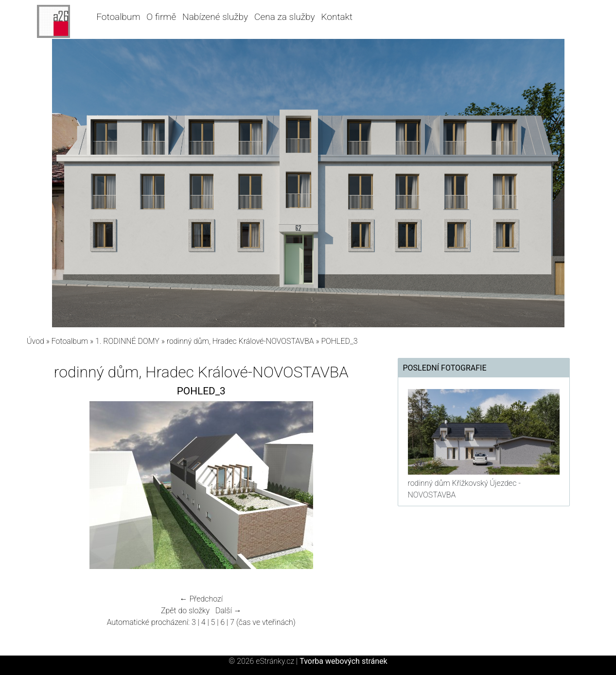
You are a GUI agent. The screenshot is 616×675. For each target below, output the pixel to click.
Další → (229, 611)
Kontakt (337, 17)
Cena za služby (285, 17)
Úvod (35, 341)
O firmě (161, 17)
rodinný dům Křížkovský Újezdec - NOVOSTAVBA (464, 489)
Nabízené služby (215, 17)
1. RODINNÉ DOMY (128, 341)
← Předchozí (201, 599)
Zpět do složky (185, 611)
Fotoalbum (118, 17)
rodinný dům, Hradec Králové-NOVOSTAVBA (240, 341)
